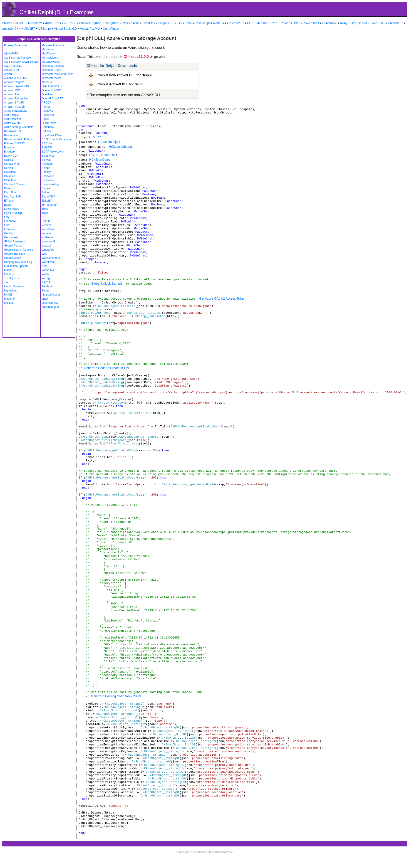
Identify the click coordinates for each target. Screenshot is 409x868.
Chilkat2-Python (90, 23)
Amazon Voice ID (15, 107)
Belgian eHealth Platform (19, 139)
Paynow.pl (48, 111)
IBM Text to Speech (16, 266)
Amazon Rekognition (17, 99)
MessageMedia (51, 62)
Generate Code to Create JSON (106, 368)
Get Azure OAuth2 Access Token (222, 298)
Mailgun (9, 303)
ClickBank (10, 172)
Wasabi (46, 246)
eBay (45, 299)
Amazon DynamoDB (16, 86)
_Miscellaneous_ (52, 295)
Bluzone (9, 148)
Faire (7, 225)
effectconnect (50, 303)
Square (46, 188)
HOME (20, 23)
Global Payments (14, 242)
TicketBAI (48, 201)
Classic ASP (130, 23)
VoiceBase (48, 229)
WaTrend (47, 237)
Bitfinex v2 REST (14, 143)
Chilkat (7, 23)
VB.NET (29, 29)
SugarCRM (48, 197)
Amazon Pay (12, 94)
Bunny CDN (11, 156)
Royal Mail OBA (51, 135)
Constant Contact (15, 184)
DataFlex (149, 23)
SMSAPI (47, 148)
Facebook (10, 221)
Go (180, 23)
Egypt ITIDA (11, 209)
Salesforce (48, 156)
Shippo (46, 168)
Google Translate (14, 254)
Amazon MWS (13, 90)
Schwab (47, 160)
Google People (13, 246)
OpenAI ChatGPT (52, 99)
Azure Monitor (13, 119)
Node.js (218, 23)
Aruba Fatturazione (16, 111)
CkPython (112, 23)
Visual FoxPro (90, 29)
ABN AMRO (11, 54)
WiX (44, 254)
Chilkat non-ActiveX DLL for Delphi (125, 75)
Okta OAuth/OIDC (53, 86)
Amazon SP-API (14, 103)
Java (188, 23)
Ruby (344, 23)
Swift (374, 23)
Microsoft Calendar (53, 66)
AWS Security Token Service (21, 62)
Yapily (45, 274)
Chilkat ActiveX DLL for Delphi (121, 84)
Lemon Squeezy (14, 286)
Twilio (45, 213)
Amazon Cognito (14, 82)
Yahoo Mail (48, 270)
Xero (45, 266)
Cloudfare (10, 180)
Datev (8, 188)
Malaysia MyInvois (53, 45)
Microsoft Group (51, 70)
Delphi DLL (166, 23)
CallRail (9, 160)
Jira (6, 282)
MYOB (8, 295)
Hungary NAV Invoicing (18, 262)
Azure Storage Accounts (19, 127)
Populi (46, 119)
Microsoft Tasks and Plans (58, 74)
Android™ (35, 23)
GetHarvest (11, 237)
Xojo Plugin (111, 29)
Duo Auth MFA (13, 197)
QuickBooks (49, 123)
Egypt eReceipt (13, 213)
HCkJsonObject (109, 142)
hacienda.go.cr (51, 307)
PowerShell (311, 23)
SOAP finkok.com (52, 152)
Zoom (45, 291)
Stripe (45, 192)
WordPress (48, 262)
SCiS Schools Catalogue (57, 139)
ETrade (9, 201)
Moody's (47, 82)
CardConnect (12, 164)
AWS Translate (13, 66)
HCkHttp (95, 137)
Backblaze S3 (12, 131)
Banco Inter (11, 135)
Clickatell (10, 176)
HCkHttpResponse (102, 155)
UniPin (46, 221)
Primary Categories (16, 45)
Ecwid (8, 205)
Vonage (46, 233)
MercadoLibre (50, 58)
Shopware (48, 176)
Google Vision (13, 258)
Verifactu (47, 225)
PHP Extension (258, 23)
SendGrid (48, 164)
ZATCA (46, 282)
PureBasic (330, 23)
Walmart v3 (49, 242)
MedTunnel (49, 54)
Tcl (383, 23)
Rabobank (48, 127)
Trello (45, 209)
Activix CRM (11, 70)
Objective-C (235, 23)
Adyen (8, 74)
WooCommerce (51, 258)
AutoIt (49, 23)
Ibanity (8, 270)
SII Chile (47, 143)
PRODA (47, 103)
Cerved (9, 168)
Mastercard (49, 49)
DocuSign (10, 192)
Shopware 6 (49, 180)
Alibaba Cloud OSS (16, 78)
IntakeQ (9, 274)
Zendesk (47, 286)
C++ (73, 23)
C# (64, 23)
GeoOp (9, 233)
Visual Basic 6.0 (65, 29)
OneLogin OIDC (51, 90)
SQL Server (359, 23)
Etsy (7, 217)
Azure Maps (11, 115)
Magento (9, 299)
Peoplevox (48, 115)
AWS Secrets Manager (18, 58)
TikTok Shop (49, 205)
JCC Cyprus (11, 278)
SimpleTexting (50, 184)
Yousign (47, 278)
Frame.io (9, 229)
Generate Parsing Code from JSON (116, 696)
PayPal (46, 107)
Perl (274, 23)
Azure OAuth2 (13, 123)
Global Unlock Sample (107, 284)
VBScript (45, 29)
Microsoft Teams (52, 78)
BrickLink (10, 152)
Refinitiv (47, 131)
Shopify (46, 172)
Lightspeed (11, 291)
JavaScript (202, 23)
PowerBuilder (290, 23)
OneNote (47, 94)
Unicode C (395, 23)
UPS (45, 217)
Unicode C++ (11, 29)
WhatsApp (48, 250)
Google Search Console (19, 250)
